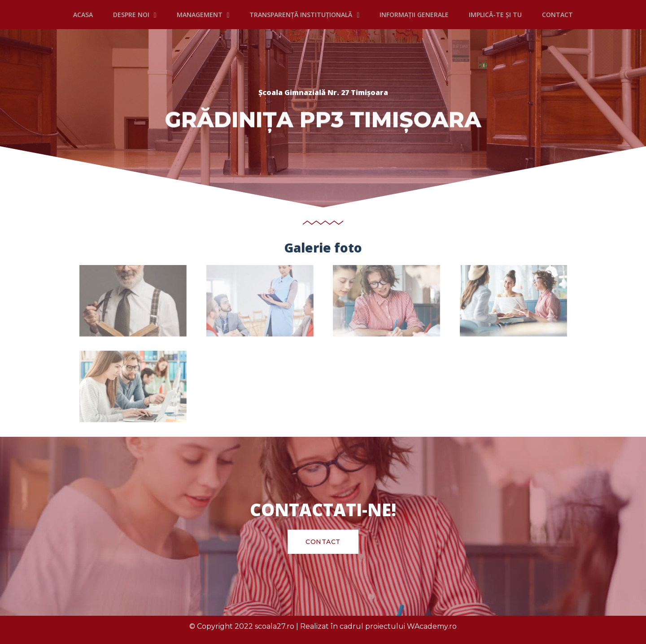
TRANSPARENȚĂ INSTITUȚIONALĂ (304, 15)
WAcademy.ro (432, 626)
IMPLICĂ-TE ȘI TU (495, 15)
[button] (323, 542)
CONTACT (557, 15)
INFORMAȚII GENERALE (414, 15)
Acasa (83, 15)
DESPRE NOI (135, 15)
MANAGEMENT (203, 15)
